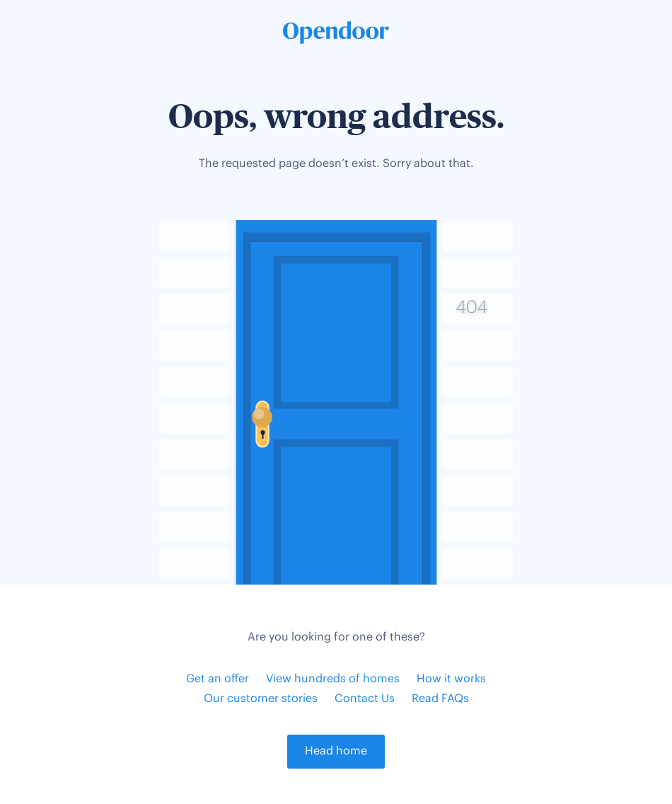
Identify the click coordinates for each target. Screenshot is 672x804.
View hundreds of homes (333, 679)
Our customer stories (261, 699)
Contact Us (365, 699)
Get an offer (218, 679)
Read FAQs (440, 699)
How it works (451, 679)
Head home (336, 751)
